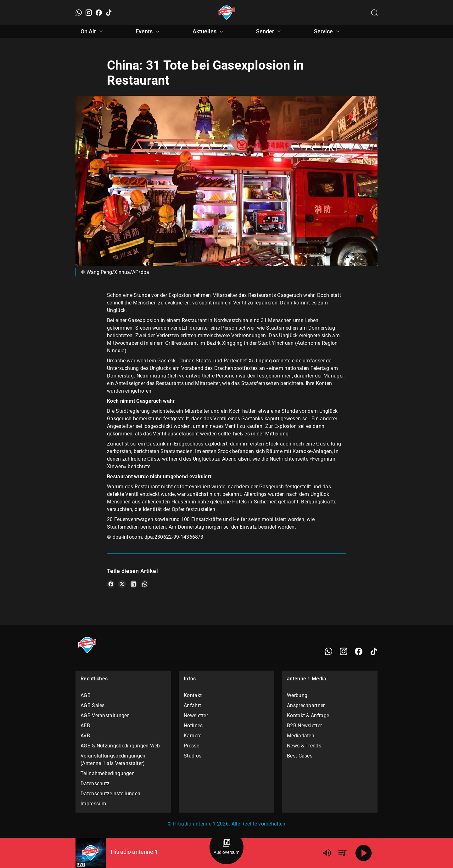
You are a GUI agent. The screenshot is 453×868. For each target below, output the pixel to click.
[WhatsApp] (79, 13)
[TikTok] (109, 13)
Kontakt (193, 695)
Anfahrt (192, 705)
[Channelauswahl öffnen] (374, 13)
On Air (93, 31)
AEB (85, 726)
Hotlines (193, 726)
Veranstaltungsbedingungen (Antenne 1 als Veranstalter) (113, 760)
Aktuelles (209, 31)
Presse (191, 746)
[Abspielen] (364, 853)
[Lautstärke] (327, 853)
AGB (86, 695)
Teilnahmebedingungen (108, 773)
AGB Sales (93, 705)
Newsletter (196, 715)
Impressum (93, 804)
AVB (85, 736)
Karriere (193, 736)
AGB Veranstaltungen (105, 715)
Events (148, 31)
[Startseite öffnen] (227, 13)
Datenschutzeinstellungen (110, 794)
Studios (193, 756)
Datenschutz (95, 783)
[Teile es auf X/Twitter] (122, 584)
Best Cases (300, 756)
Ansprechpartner (306, 705)
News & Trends (304, 746)
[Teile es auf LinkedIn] (133, 584)
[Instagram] (89, 13)
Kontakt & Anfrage (308, 715)
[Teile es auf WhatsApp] (145, 584)
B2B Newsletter (304, 726)
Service (328, 31)
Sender (269, 31)
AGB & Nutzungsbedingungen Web (120, 746)
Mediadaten (301, 736)
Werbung (297, 695)
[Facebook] (99, 13)
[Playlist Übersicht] (342, 853)
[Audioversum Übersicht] (226, 847)
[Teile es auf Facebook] (111, 584)
